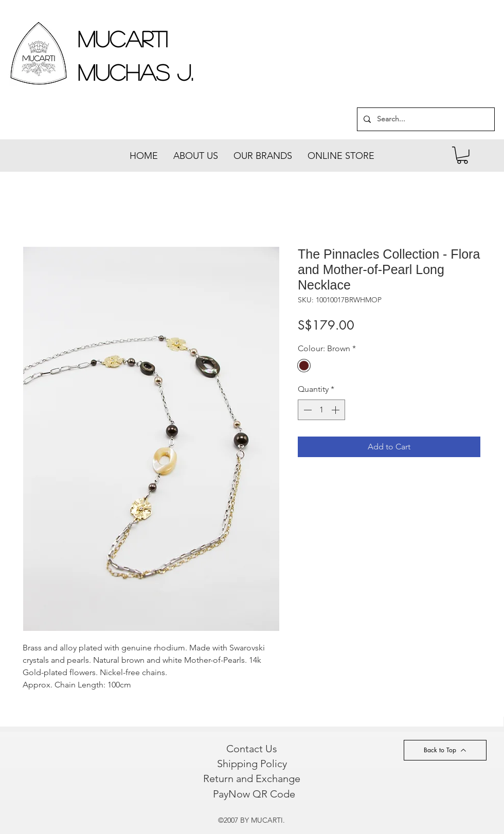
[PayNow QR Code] (254, 794)
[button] (462, 155)
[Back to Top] (445, 750)
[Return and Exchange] (251, 778)
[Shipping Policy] (252, 764)
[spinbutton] (321, 410)
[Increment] (336, 410)
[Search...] (425, 119)
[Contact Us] (252, 749)
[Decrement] (307, 410)
